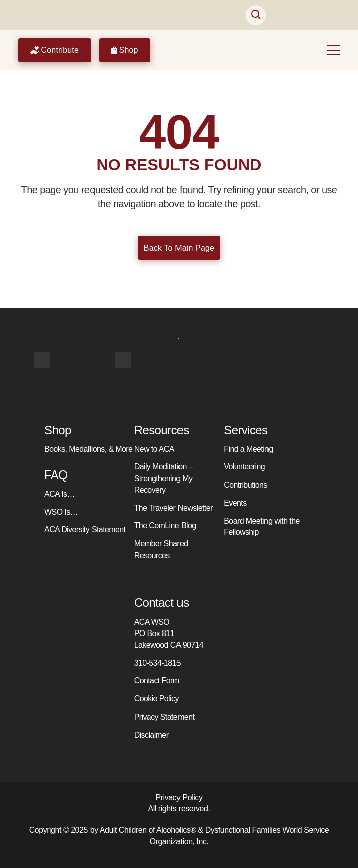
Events (235, 503)
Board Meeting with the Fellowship (261, 527)
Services (246, 430)
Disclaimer (152, 735)
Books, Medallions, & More (88, 449)
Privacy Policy (179, 797)
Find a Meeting (248, 449)
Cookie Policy (157, 699)
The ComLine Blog (165, 526)
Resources (162, 430)
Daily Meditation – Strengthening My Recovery (163, 478)
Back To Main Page (179, 248)
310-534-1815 (157, 663)
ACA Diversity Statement (85, 530)
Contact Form (157, 681)
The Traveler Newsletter (173, 508)
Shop (125, 50)
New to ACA (154, 449)
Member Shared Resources (161, 549)
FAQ (56, 475)
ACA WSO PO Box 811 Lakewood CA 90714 (169, 634)
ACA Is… (60, 494)
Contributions (245, 485)
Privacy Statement (164, 717)
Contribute (55, 50)
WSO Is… (61, 512)
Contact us (162, 603)
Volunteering (244, 467)
